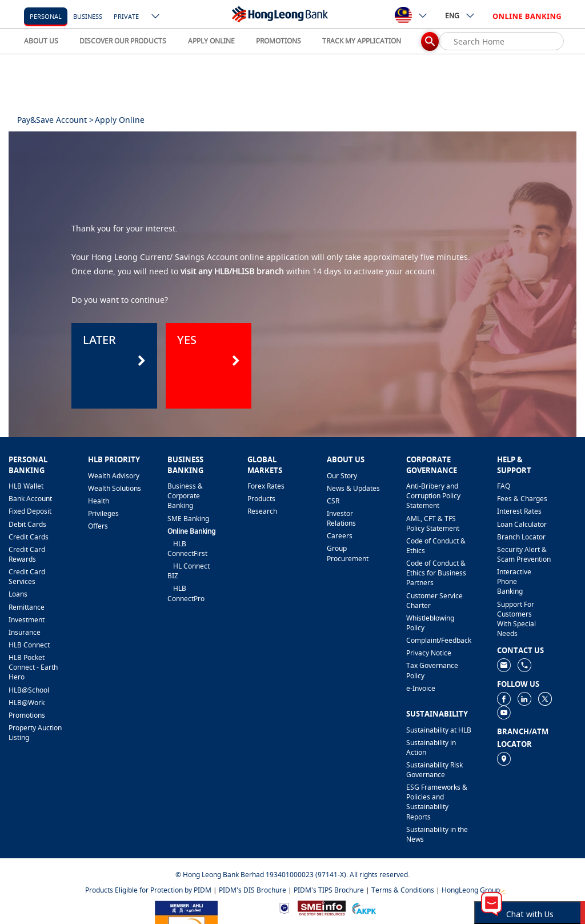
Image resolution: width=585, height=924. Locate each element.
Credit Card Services (27, 577)
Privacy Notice (429, 653)
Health (99, 501)
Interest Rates (519, 511)
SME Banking (188, 519)
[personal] (46, 16)
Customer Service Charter (434, 601)
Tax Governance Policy (432, 670)
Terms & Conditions (403, 890)
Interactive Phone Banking (514, 581)
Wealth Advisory (114, 476)
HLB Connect (29, 645)
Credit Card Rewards (27, 554)
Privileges (103, 513)
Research (262, 511)
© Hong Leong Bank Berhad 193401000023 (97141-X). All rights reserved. (292, 875)
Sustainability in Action (431, 747)
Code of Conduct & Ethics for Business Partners (436, 573)
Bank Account (30, 499)
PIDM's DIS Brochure (253, 890)
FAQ (504, 486)
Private (126, 16)
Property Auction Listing (35, 733)
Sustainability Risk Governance (434, 770)
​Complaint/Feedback (439, 640)
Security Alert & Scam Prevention (524, 554)
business (88, 16)
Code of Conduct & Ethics (436, 546)
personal (46, 16)
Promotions (27, 715)
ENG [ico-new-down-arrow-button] (460, 15)
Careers (340, 536)
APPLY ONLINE (211, 41)
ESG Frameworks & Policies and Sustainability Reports (437, 802)
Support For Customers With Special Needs (516, 619)
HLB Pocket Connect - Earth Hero (33, 667)
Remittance (27, 607)
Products (261, 499)
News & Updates (353, 488)
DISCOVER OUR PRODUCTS (123, 41)
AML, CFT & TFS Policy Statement (433, 523)
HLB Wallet (26, 486)
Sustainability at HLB (439, 730)
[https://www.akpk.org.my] (364, 907)
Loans (18, 594)
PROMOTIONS (279, 41)
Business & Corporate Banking (185, 496)
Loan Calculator (522, 524)
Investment (27, 620)
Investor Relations (341, 518)
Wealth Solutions (115, 488)
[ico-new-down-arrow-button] (156, 17)
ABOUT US (41, 41)
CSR (333, 501)
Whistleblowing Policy (430, 623)
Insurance (25, 632)
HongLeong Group (471, 890)
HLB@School (29, 690)
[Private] (126, 16)
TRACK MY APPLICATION (362, 41)
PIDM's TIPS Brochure (329, 890)
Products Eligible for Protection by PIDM (148, 890)
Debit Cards (27, 524)
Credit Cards (29, 537)
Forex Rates (266, 486)
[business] (88, 16)
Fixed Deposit (30, 511)
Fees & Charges (522, 499)
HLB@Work (27, 703)
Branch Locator (521, 537)
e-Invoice (421, 688)
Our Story (342, 476)
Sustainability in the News (437, 834)
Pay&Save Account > (55, 120)
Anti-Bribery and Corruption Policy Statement (433, 496)
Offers (98, 526)
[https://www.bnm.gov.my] (284, 908)
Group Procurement (348, 553)
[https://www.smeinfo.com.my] (322, 907)
